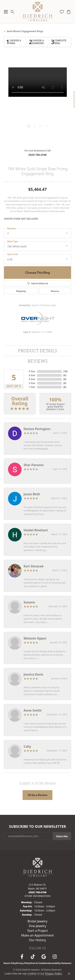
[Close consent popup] (69, 974)
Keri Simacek (34, 566)
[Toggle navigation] (5, 12)
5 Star (32, 371)
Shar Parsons (34, 465)
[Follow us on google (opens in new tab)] (44, 957)
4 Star (32, 375)
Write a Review (37, 795)
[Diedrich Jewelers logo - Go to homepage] (37, 12)
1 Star (32, 387)
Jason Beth (32, 494)
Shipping (21, 291)
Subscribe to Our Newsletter (37, 827)
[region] (37, 101)
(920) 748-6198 (37, 155)
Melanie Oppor (35, 638)
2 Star (32, 383)
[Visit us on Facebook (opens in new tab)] (22, 957)
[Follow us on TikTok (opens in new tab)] (33, 957)
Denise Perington (37, 429)
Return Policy (10, 963)
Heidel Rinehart (36, 530)
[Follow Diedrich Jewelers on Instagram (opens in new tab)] (55, 957)
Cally (27, 746)
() (65, 371)
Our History (37, 940)
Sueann (29, 602)
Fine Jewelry (37, 926)
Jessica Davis (33, 674)
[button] (13, 12)
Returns (55, 291)
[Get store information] (37, 896)
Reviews (38, 361)
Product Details (37, 351)
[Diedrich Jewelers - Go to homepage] (38, 867)
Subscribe (62, 836)
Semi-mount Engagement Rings (25, 31)
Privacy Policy (23, 963)
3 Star (32, 379)
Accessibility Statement (60, 963)
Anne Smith (33, 710)
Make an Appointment (37, 935)
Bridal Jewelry (38, 921)
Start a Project (37, 931)
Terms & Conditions (39, 963)
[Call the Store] (38, 892)
